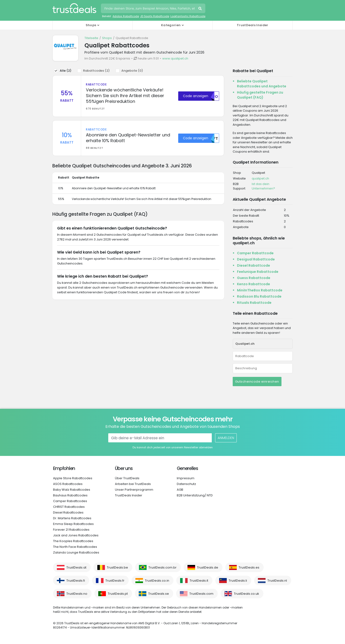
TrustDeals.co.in (157, 581)
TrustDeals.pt (118, 594)
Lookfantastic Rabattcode (188, 16)
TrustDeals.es (249, 567)
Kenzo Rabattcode (254, 284)
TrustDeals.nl (277, 581)
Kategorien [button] (171, 25)
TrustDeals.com (201, 594)
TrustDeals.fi (76, 581)
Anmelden (226, 438)
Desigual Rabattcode (256, 259)
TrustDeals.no (77, 594)
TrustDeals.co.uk (246, 594)
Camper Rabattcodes (70, 501)
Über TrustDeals (127, 478)
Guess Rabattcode (254, 278)
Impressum (186, 478)
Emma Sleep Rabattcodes (73, 524)
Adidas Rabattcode (126, 16)
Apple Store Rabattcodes (73, 478)
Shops (107, 38)
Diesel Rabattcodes (68, 512)
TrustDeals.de (208, 567)
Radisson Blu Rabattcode (259, 296)
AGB (180, 490)
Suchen (201, 9)
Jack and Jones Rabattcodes (76, 535)
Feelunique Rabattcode (258, 272)
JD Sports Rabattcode (155, 16)
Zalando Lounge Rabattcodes (76, 552)
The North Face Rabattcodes (75, 547)
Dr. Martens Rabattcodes (72, 518)
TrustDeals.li (238, 581)
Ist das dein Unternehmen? (263, 186)
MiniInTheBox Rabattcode (260, 290)
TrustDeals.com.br (163, 567)
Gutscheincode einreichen (257, 382)
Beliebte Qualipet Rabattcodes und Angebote (262, 84)
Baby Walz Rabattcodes (72, 490)
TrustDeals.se (159, 594)
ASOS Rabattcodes (68, 484)
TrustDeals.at (76, 567)
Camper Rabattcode (255, 253)
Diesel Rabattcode (254, 265)
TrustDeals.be (117, 567)
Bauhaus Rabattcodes (70, 495)
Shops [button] (91, 25)
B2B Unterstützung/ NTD (195, 495)
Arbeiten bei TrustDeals (133, 484)
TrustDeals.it (199, 581)
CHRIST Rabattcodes (69, 507)
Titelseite (91, 38)
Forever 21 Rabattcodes (71, 530)
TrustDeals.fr (115, 581)
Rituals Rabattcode (254, 303)
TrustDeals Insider (252, 25)
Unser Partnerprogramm (134, 490)
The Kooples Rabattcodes (73, 541)
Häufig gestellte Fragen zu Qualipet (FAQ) (260, 95)
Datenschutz (186, 484)
